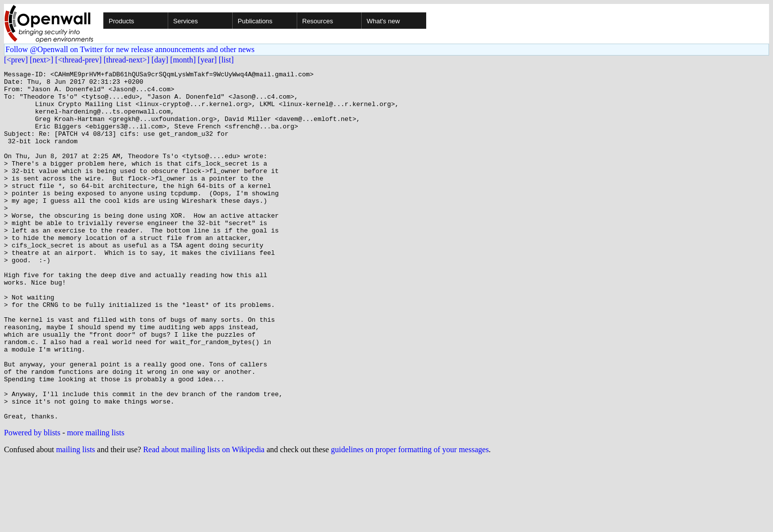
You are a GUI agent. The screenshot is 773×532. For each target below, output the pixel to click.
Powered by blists (32, 502)
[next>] (41, 60)
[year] (207, 60)
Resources (318, 21)
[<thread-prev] (78, 60)
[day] (160, 60)
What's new (383, 21)
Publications (255, 21)
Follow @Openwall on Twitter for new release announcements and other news (130, 49)
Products (121, 21)
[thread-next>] (127, 60)
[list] (226, 60)
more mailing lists (96, 502)
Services (186, 21)
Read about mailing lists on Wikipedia (204, 519)
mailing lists (76, 519)
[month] (183, 60)
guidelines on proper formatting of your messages (410, 519)
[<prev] (16, 60)
